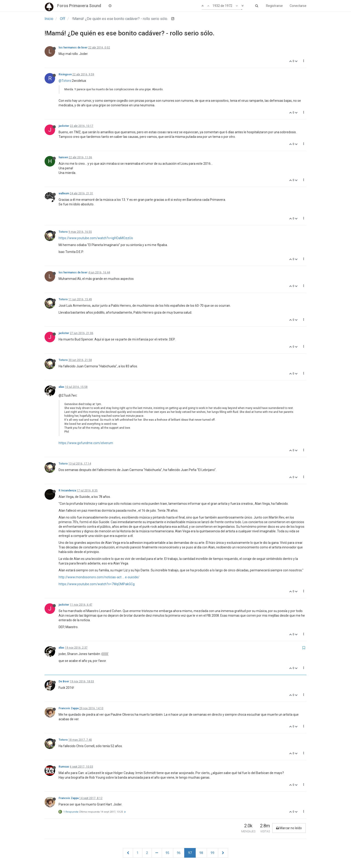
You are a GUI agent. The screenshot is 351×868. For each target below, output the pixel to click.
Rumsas (64, 767)
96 (179, 853)
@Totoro (65, 81)
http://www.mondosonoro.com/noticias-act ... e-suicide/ (99, 577)
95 (167, 853)
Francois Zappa (69, 708)
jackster (64, 126)
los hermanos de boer (73, 48)
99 (212, 853)
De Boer (64, 681)
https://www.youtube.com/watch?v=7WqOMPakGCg (97, 584)
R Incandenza (67, 491)
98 (201, 853)
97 (190, 853)
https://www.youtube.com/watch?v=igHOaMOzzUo (96, 238)
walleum (64, 193)
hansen (63, 157)
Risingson (65, 74)
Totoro (63, 232)
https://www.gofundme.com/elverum (86, 443)
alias (61, 387)
